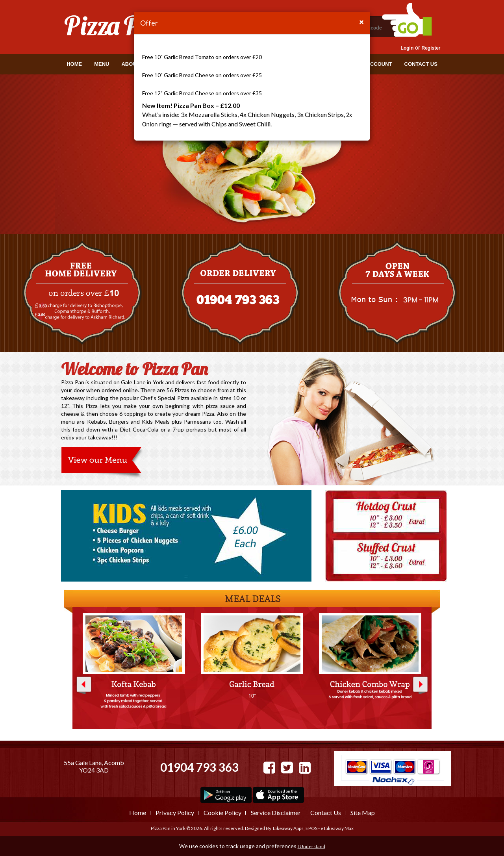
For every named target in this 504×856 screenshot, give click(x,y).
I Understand (311, 846)
